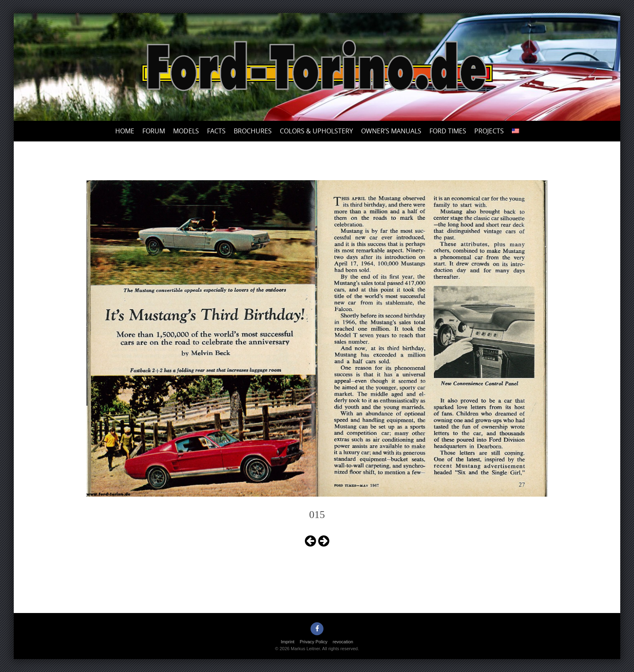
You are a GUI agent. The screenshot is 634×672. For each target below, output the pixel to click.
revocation (343, 642)
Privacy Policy (313, 642)
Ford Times (448, 131)
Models (186, 131)
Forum (154, 131)
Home (125, 131)
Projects (489, 131)
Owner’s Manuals (391, 131)
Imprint (288, 642)
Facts (216, 131)
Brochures (253, 131)
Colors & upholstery (316, 131)
